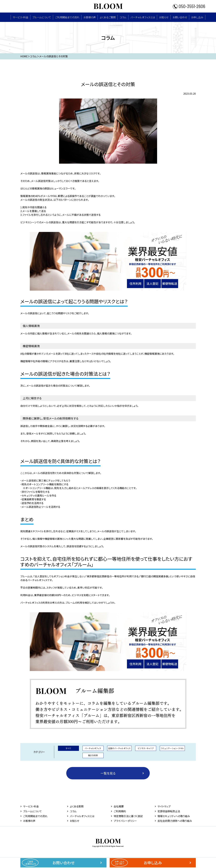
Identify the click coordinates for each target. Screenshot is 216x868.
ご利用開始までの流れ (67, 17)
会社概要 (119, 806)
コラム (123, 17)
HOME (24, 56)
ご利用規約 (120, 811)
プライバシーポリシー (125, 820)
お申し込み (197, 17)
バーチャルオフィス (93, 748)
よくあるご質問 (108, 17)
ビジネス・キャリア (146, 748)
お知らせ (164, 17)
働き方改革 (93, 755)
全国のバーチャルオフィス (119, 748)
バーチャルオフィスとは (143, 17)
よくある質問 (77, 806)
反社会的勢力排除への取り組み (175, 820)
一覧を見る (108, 773)
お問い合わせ (180, 17)
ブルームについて (42, 17)
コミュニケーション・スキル (172, 748)
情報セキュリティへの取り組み (174, 816)
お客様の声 (90, 17)
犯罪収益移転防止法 (169, 811)
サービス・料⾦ (21, 17)
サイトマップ (164, 806)
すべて (68, 748)
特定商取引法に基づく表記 (128, 816)
